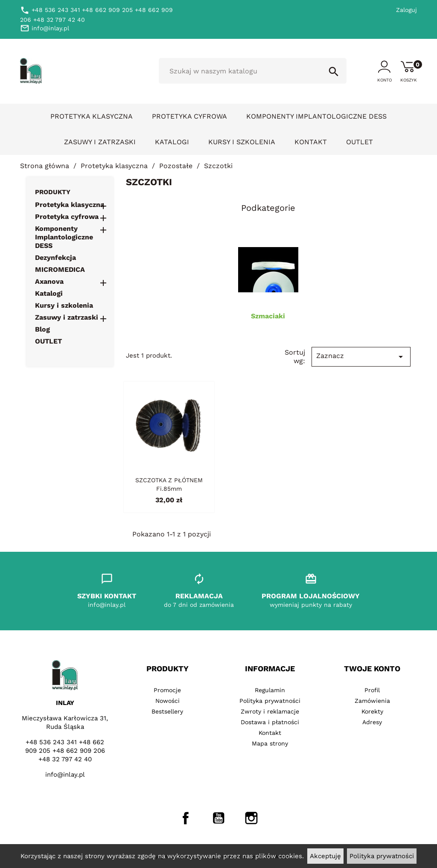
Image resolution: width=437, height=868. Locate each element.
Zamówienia (372, 701)
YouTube (218, 818)
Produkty (53, 192)
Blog (42, 329)
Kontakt (311, 142)
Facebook (186, 818)
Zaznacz (361, 357)
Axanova (49, 281)
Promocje (167, 690)
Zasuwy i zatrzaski (100, 142)
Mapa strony (270, 743)
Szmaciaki (268, 316)
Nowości (168, 701)
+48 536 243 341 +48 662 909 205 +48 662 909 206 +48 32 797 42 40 (65, 751)
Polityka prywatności (382, 856)
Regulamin (270, 690)
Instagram (251, 818)
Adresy (372, 722)
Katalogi (172, 142)
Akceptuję (325, 856)
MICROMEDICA (60, 269)
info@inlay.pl (65, 775)
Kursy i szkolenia (242, 142)
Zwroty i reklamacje (270, 711)
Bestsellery (167, 711)
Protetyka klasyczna (92, 116)
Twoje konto (372, 668)
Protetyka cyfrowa (189, 116)
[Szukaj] (253, 71)
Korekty (372, 711)
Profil (372, 690)
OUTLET (360, 142)
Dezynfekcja (55, 258)
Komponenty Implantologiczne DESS (316, 116)
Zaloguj (406, 10)
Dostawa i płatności (270, 722)
